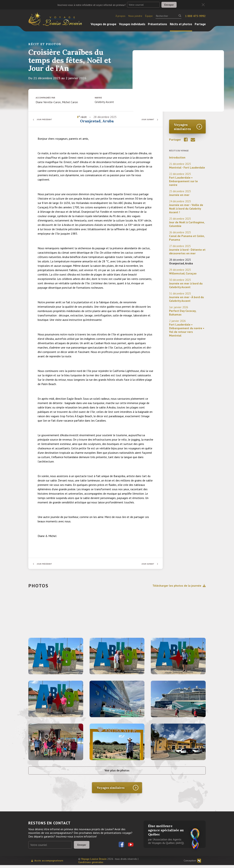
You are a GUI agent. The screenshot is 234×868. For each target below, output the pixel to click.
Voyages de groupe (103, 24)
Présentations (157, 24)
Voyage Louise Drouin (94, 862)
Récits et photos (181, 24)
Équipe (149, 16)
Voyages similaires (182, 127)
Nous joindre (135, 16)
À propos (120, 16)
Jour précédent (47, 119)
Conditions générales (91, 865)
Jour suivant (146, 119)
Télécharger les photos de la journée (179, 586)
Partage (200, 24)
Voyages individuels (132, 24)
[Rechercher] (168, 16)
